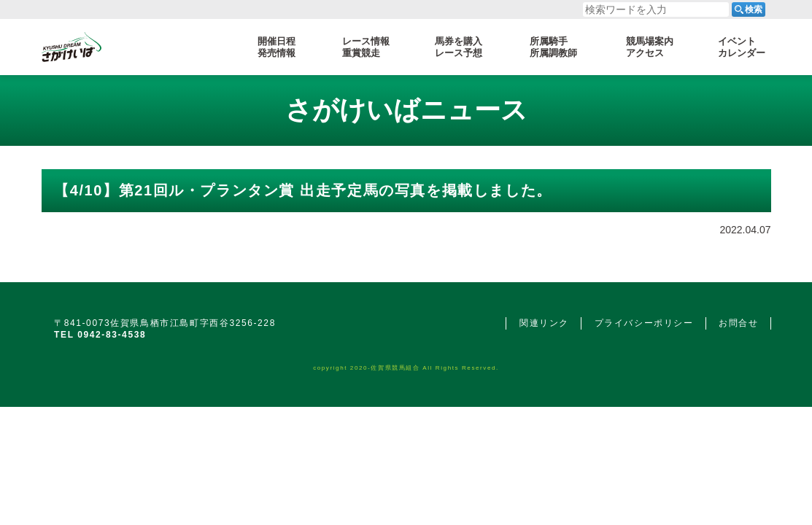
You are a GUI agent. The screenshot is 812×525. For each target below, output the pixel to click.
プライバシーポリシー (644, 323)
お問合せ (738, 323)
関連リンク (544, 323)
